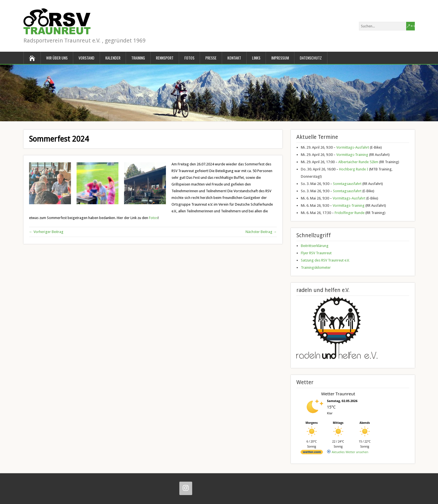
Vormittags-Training (352, 155)
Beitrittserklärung (315, 246)
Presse (211, 58)
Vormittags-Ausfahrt (353, 147)
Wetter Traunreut (338, 394)
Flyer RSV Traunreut (316, 253)
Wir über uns (57, 58)
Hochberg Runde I (354, 169)
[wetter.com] (312, 453)
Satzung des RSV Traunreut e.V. (325, 260)
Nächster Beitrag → (261, 232)
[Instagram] (186, 488)
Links (256, 58)
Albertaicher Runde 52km (358, 162)
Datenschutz (311, 58)
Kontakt (234, 58)
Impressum (280, 58)
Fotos (189, 58)
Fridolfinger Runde (350, 213)
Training (138, 58)
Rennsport (165, 58)
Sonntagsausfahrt (347, 184)
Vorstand (86, 58)
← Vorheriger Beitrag (46, 232)
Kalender (113, 58)
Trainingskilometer (316, 268)
